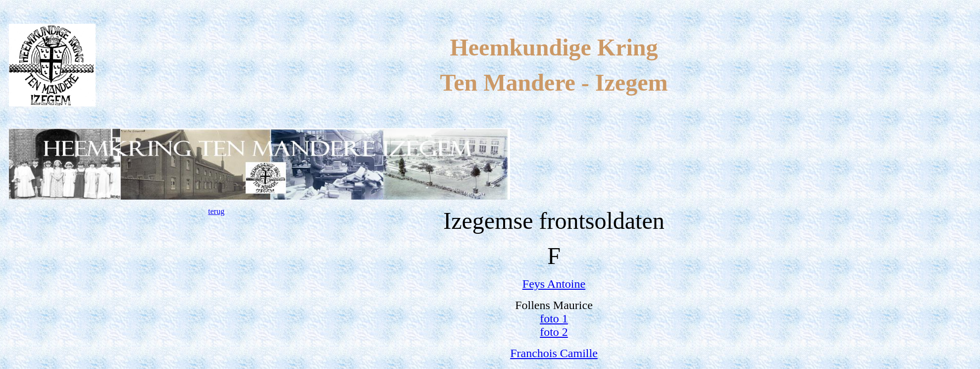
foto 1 (554, 318)
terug (216, 211)
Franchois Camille (554, 353)
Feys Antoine (554, 284)
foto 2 (554, 332)
